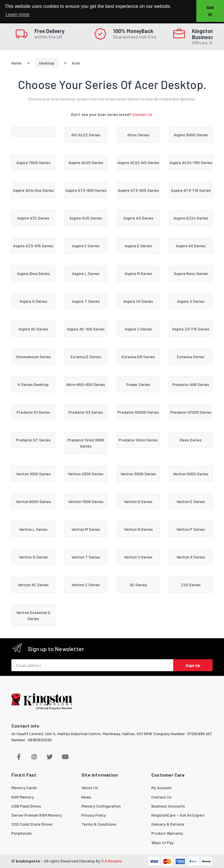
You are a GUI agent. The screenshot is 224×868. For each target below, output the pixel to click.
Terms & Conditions (99, 824)
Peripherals (22, 833)
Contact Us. (143, 114)
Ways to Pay (162, 842)
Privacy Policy (94, 815)
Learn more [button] (17, 14)
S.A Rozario (112, 861)
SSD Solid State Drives (32, 824)
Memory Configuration (101, 806)
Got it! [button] (210, 11)
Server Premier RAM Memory (37, 815)
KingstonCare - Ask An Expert (178, 815)
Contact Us (161, 797)
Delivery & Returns (168, 824)
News (86, 797)
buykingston (28, 861)
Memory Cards (24, 788)
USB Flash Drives (26, 806)
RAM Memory (23, 797)
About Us (90, 788)
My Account (162, 788)
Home (16, 63)
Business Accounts (168, 806)
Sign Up (193, 665)
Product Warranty (167, 833)
